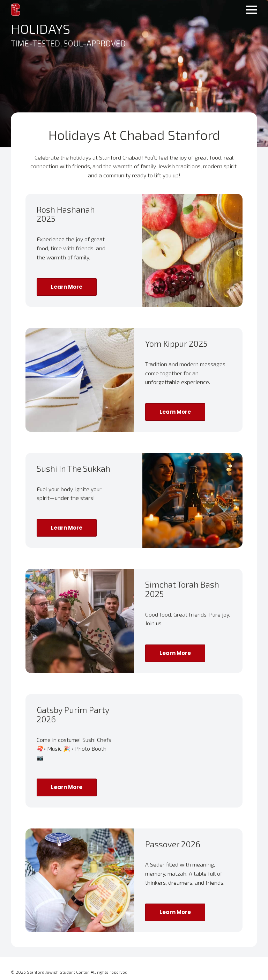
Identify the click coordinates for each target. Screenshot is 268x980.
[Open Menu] (252, 10)
